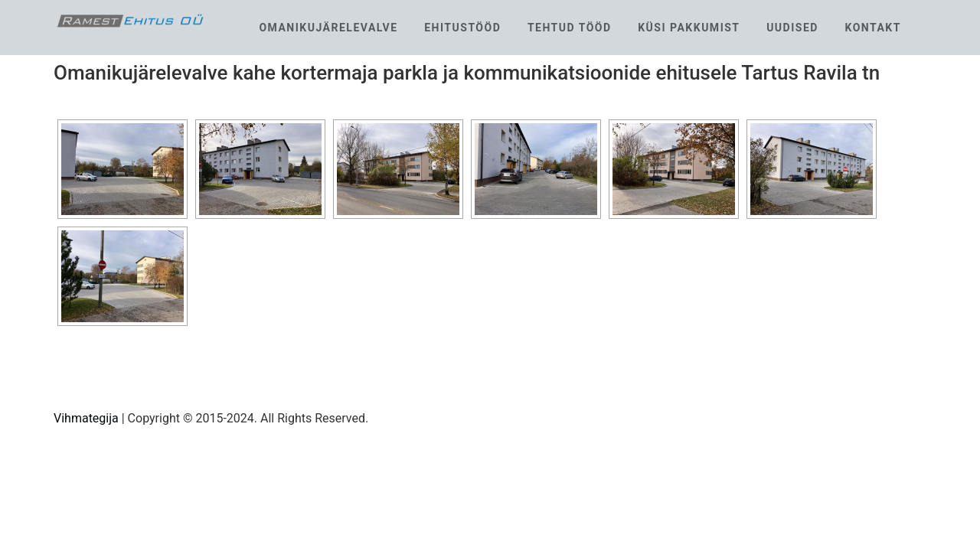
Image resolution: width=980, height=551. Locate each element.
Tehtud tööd (570, 28)
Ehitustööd (462, 28)
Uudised (792, 28)
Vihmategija (86, 418)
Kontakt (872, 28)
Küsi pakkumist (689, 28)
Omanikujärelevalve (328, 28)
